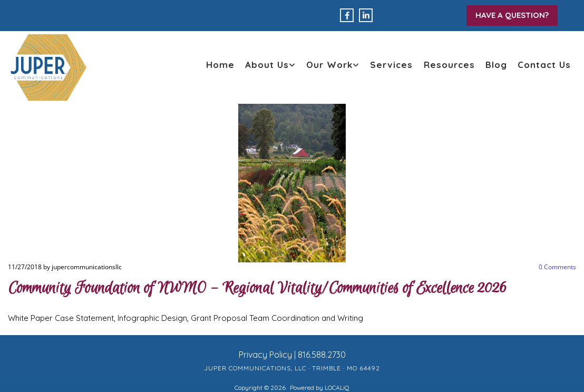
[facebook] (347, 15)
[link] (270, 65)
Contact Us (544, 65)
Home (220, 65)
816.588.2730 (322, 355)
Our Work (329, 65)
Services (391, 65)
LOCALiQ (337, 388)
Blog (496, 65)
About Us (267, 65)
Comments (557, 267)
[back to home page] (49, 67)
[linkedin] (366, 15)
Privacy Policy (265, 355)
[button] (512, 16)
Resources (449, 65)
